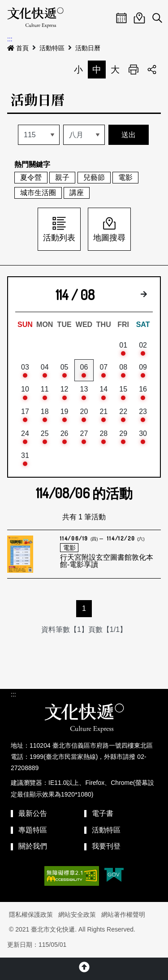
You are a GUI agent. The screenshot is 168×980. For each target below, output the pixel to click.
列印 (134, 70)
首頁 (18, 48)
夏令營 (31, 177)
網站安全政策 (77, 915)
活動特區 (52, 48)
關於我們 (33, 846)
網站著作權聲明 (123, 915)
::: (10, 39)
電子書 (103, 813)
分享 (152, 70)
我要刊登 (106, 846)
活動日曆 (88, 48)
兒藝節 (94, 177)
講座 (77, 193)
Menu (103, 18)
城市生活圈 (38, 193)
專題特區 (33, 830)
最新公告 (33, 813)
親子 (62, 177)
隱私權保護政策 (31, 915)
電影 (125, 177)
